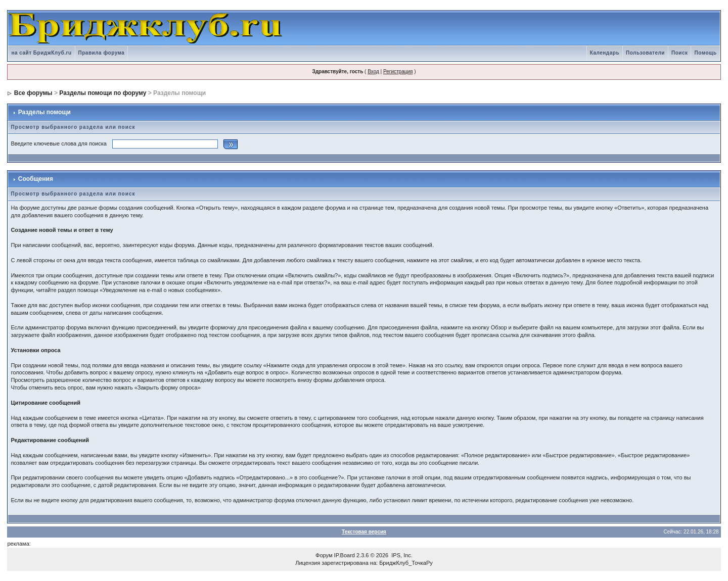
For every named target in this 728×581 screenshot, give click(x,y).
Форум (324, 555)
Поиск (680, 53)
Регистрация (398, 71)
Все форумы (33, 93)
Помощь (705, 53)
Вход (373, 71)
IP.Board (345, 555)
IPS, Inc (401, 555)
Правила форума (102, 53)
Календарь (605, 53)
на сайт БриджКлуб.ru (41, 53)
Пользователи (645, 53)
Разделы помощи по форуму (103, 93)
